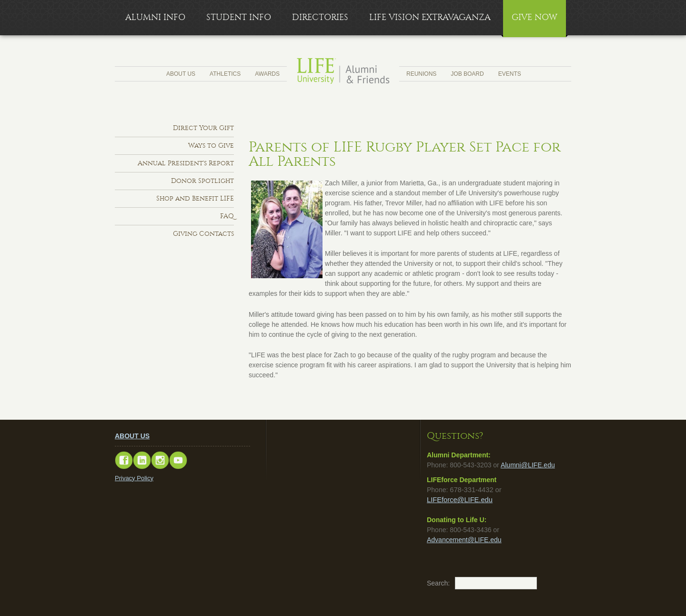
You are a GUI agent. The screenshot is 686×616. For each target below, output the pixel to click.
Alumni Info (155, 17)
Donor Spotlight (202, 181)
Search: (432, 583)
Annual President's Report (186, 163)
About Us (181, 74)
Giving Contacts (203, 234)
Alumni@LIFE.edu (528, 465)
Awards (267, 74)
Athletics (225, 74)
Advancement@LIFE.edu (464, 540)
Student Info (239, 17)
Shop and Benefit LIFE (195, 198)
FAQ (227, 216)
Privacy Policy (134, 478)
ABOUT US (132, 436)
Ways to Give (211, 146)
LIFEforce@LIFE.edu (460, 500)
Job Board (467, 74)
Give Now (535, 17)
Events (510, 74)
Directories (320, 17)
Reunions (421, 74)
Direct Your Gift (203, 128)
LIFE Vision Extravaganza (430, 17)
